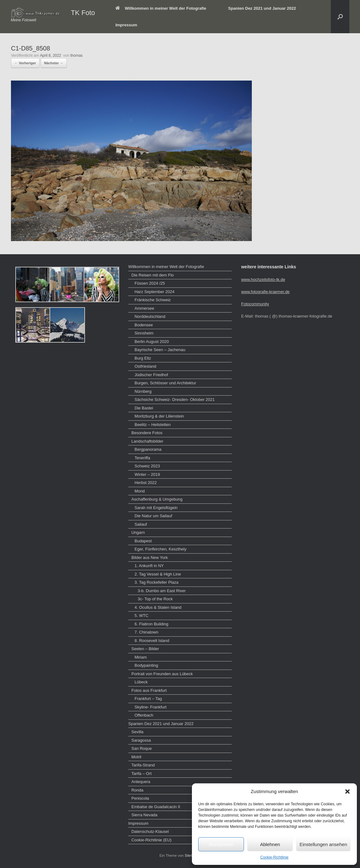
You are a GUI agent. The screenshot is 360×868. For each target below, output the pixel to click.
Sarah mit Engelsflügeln (156, 508)
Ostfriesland (145, 366)
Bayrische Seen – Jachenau (160, 350)
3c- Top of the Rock (155, 599)
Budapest (143, 541)
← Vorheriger (25, 63)
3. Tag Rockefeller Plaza (156, 582)
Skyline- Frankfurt (151, 707)
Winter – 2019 (147, 474)
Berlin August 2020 (152, 342)
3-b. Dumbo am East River (162, 591)
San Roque (142, 748)
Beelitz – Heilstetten (153, 425)
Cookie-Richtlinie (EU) (151, 840)
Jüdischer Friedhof (151, 375)
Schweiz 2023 (147, 466)
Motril (136, 757)
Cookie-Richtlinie (274, 857)
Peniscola (140, 798)
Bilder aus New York (150, 558)
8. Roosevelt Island (152, 641)
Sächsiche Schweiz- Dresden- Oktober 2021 (175, 400)
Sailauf (141, 524)
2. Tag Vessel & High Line (158, 574)
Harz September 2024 (154, 292)
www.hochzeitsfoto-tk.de (263, 279)
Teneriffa (142, 458)
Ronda (137, 790)
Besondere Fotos (147, 433)
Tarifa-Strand (143, 765)
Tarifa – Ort (141, 773)
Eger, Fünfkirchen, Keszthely (160, 549)
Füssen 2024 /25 (150, 283)
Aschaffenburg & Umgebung (157, 499)
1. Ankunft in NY (149, 566)
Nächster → (54, 63)
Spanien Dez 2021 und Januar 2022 (262, 8)
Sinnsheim (144, 333)
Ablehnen (270, 844)
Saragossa (141, 740)
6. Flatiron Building (151, 624)
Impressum (126, 25)
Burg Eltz (143, 358)
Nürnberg (143, 391)
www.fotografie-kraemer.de (265, 292)
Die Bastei (144, 408)
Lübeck (141, 682)
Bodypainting (146, 665)
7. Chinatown (146, 632)
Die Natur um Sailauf (153, 516)
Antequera (141, 782)
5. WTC (141, 615)
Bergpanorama (148, 449)
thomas (76, 55)
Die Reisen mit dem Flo (153, 275)
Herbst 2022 (146, 483)
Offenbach (144, 715)
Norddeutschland (150, 316)
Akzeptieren (221, 844)
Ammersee (144, 308)
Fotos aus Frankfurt (149, 690)
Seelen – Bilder (145, 649)
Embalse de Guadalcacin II (156, 807)
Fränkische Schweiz (153, 300)
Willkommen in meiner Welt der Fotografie (161, 8)
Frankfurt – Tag (148, 699)
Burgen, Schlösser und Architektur (165, 383)
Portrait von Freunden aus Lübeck (162, 674)
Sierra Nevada (144, 815)
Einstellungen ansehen (323, 844)
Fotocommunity (255, 304)
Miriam (141, 657)
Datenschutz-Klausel (150, 831)
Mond (140, 491)
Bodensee (144, 325)
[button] (347, 792)
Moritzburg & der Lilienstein (159, 416)
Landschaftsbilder (147, 441)
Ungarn (138, 532)
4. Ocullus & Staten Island (158, 607)
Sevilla (137, 732)
